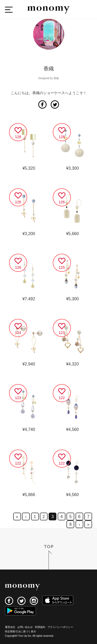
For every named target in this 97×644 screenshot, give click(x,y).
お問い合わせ (25, 627)
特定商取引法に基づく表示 (20, 631)
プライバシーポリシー (60, 627)
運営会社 (10, 627)
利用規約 (40, 627)
